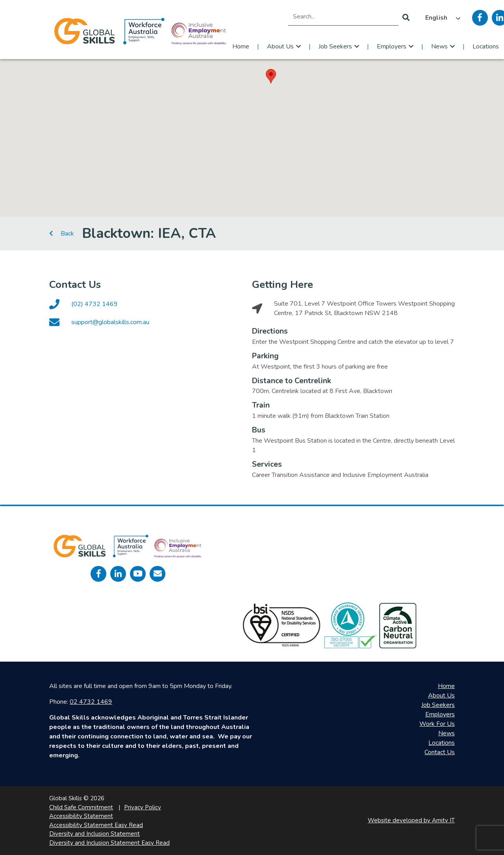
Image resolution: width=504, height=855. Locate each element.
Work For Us (437, 724)
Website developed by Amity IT (411, 820)
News (439, 46)
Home (241, 46)
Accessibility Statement (81, 816)
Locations (442, 743)
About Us (280, 46)
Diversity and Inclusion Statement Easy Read (109, 843)
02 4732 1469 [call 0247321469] (91, 702)
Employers (392, 46)
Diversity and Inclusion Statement (94, 834)
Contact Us (440, 752)
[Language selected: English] (441, 18)
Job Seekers (335, 46)
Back (62, 234)
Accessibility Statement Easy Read (96, 825)
